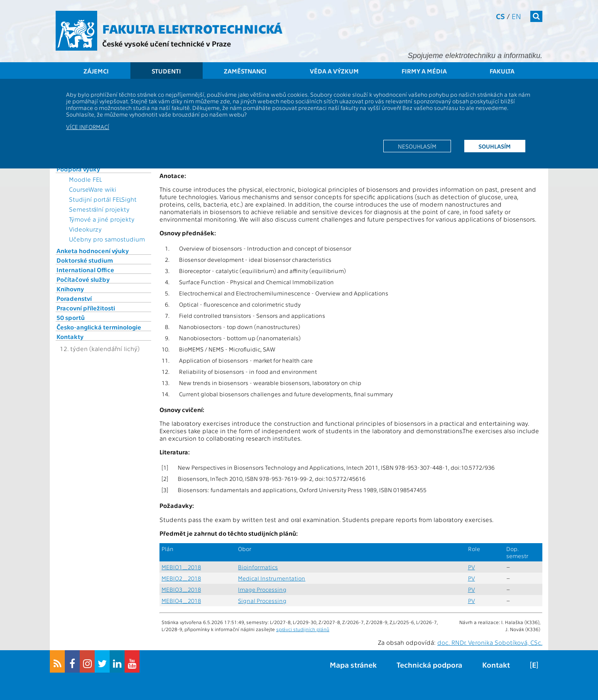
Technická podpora (429, 665)
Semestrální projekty (99, 209)
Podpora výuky (78, 169)
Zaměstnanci (245, 71)
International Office (85, 270)
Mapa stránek (353, 665)
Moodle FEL (85, 179)
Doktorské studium (85, 260)
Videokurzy (85, 229)
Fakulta (502, 71)
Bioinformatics (258, 567)
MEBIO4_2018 (181, 601)
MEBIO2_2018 (181, 578)
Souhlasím (495, 146)
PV (472, 567)
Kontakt (496, 665)
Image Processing (262, 589)
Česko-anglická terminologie (99, 327)
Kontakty (70, 337)
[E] (534, 665)
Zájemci (96, 71)
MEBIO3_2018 (181, 589)
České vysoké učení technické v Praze (167, 43)
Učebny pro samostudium (107, 239)
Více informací (88, 127)
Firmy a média (424, 71)
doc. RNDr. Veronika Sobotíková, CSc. (490, 642)
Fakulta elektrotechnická (192, 28)
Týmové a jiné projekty (102, 219)
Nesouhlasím (417, 146)
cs (500, 16)
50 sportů (71, 317)
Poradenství (74, 298)
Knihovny (70, 289)
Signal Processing (262, 601)
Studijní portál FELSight (103, 199)
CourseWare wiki (93, 189)
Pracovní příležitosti (86, 308)
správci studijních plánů (303, 629)
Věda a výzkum (334, 71)
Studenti (166, 71)
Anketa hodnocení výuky (93, 251)
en (516, 16)
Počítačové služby (83, 279)
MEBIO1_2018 (181, 567)
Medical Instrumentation (272, 578)
